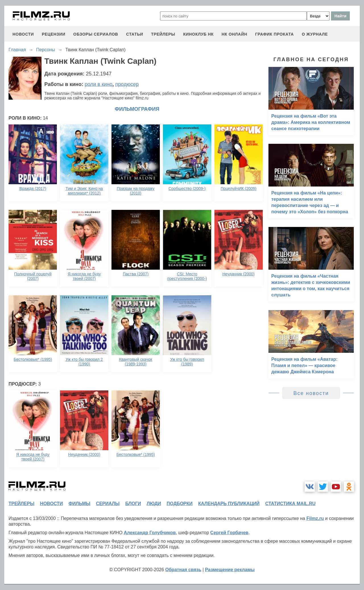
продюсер (127, 84)
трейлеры (163, 34)
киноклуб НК (198, 34)
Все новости (311, 393)
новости (23, 34)
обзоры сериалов (96, 34)
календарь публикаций (229, 504)
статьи (135, 34)
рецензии (54, 34)
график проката (274, 34)
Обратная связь (183, 570)
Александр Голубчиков (150, 533)
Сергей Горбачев (229, 533)
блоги (133, 504)
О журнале (315, 34)
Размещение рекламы (230, 570)
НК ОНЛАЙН (234, 34)
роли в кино (99, 84)
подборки (180, 504)
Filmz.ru (315, 518)
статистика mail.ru (290, 504)
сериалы (108, 504)
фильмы (79, 504)
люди (154, 504)
